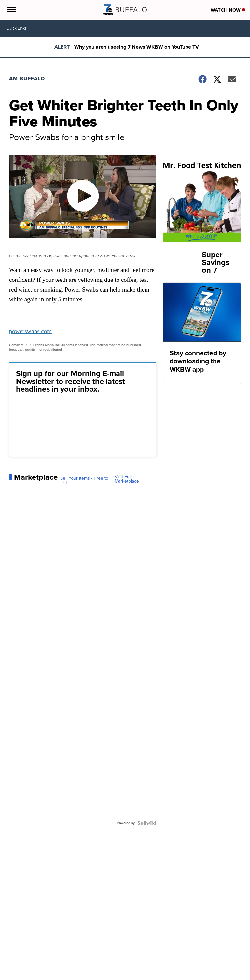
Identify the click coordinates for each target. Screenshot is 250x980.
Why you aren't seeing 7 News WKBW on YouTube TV (137, 47)
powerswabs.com (30, 331)
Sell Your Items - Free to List (84, 481)
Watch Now (228, 10)
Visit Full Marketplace (127, 479)
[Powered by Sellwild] (147, 823)
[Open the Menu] (11, 10)
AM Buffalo (27, 78)
